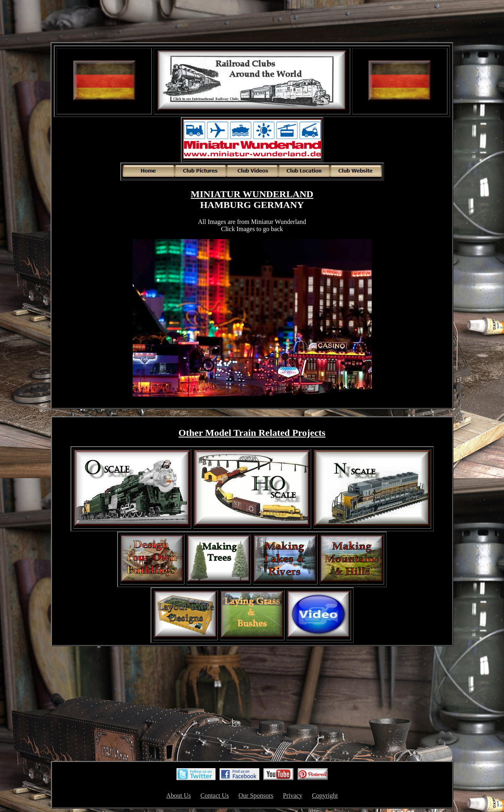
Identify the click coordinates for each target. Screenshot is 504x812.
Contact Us (215, 795)
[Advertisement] (252, 22)
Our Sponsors (256, 795)
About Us (178, 795)
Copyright (325, 795)
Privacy (293, 795)
